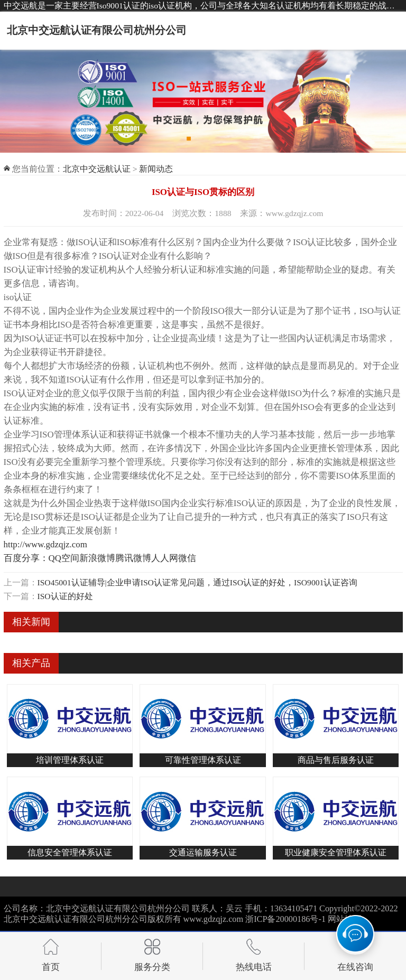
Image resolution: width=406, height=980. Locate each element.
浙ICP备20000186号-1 (285, 919)
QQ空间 (64, 558)
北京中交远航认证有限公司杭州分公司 (97, 30)
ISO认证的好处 (65, 596)
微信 (187, 558)
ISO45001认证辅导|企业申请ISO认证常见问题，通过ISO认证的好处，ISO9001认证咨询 (198, 582)
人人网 (165, 558)
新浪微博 (97, 558)
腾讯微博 (133, 558)
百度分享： (26, 558)
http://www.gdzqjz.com (45, 544)
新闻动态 (156, 169)
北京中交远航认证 (97, 169)
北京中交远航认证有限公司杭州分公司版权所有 (93, 919)
